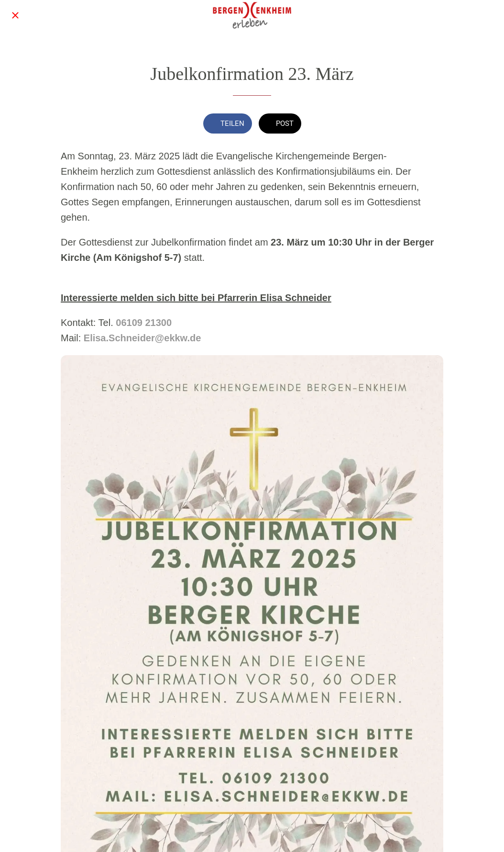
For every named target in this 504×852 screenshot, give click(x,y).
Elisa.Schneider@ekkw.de (142, 338)
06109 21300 (144, 323)
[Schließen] (15, 15)
